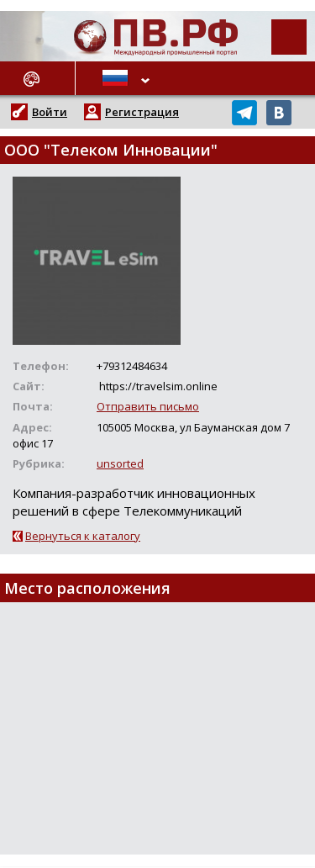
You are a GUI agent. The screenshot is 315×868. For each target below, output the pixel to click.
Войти (50, 112)
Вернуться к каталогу (83, 536)
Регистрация (142, 112)
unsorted (120, 463)
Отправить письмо (148, 406)
